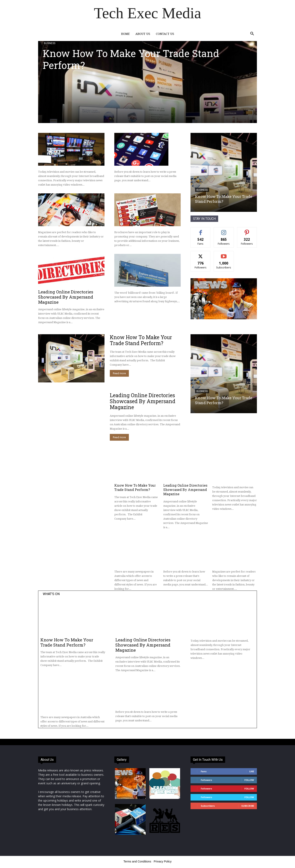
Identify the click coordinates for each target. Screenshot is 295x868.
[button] (252, 34)
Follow (249, 780)
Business (50, 43)
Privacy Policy (163, 861)
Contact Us (165, 34)
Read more (119, 373)
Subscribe (248, 806)
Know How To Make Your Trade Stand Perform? (131, 59)
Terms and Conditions (137, 861)
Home (125, 34)
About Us (143, 34)
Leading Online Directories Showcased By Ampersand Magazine (66, 297)
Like (252, 771)
